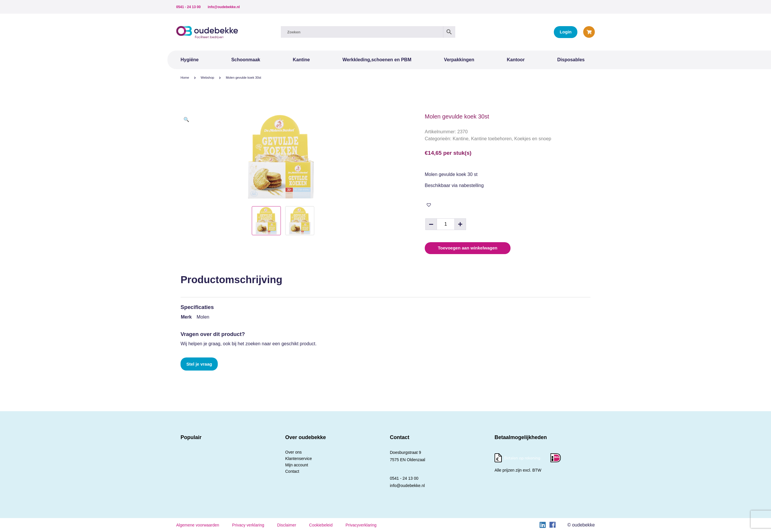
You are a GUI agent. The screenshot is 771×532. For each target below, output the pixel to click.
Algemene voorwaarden (198, 525)
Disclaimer (287, 525)
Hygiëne (190, 60)
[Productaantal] (446, 224)
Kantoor (516, 60)
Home (185, 78)
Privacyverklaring (361, 525)
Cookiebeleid (321, 525)
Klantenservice (299, 459)
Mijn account (297, 465)
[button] (186, 120)
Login (566, 32)
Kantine (301, 60)
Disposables (571, 60)
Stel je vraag (199, 364)
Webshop (207, 78)
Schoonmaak (246, 60)
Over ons (293, 452)
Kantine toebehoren (491, 139)
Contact (292, 471)
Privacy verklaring (248, 525)
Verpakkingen (459, 60)
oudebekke (583, 525)
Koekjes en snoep (533, 139)
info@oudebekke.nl (224, 7)
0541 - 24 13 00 (188, 7)
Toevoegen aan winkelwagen (468, 248)
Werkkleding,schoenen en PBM (377, 60)
